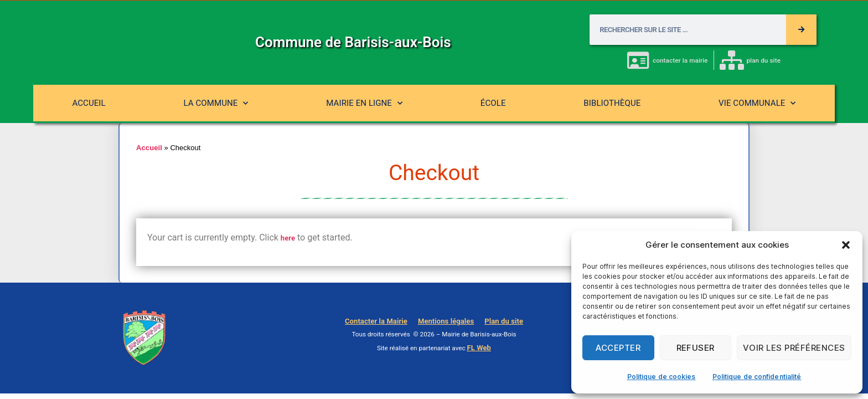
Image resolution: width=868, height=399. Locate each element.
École (493, 103)
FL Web (479, 348)
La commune (216, 103)
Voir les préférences (794, 348)
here (288, 238)
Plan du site (499, 321)
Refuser (696, 348)
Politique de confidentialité (757, 377)
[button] (846, 245)
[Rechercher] (801, 30)
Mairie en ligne (364, 103)
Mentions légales (446, 321)
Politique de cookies (662, 377)
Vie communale (757, 103)
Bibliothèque (612, 103)
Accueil (89, 103)
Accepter (618, 348)
